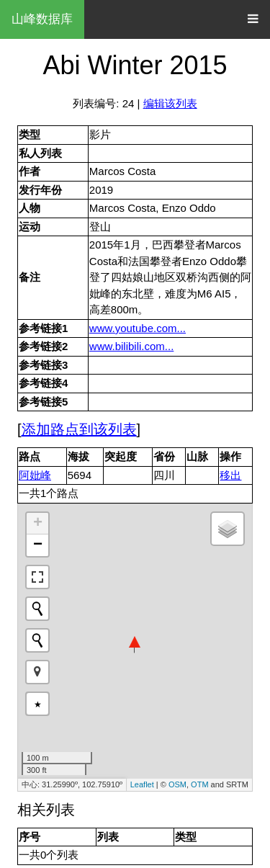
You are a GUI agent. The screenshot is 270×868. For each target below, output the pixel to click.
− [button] (38, 545)
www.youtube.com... (138, 328)
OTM (199, 784)
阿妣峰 (35, 475)
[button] (37, 672)
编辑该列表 (170, 103)
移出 (230, 475)
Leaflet (142, 784)
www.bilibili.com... (132, 346)
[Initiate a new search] (37, 609)
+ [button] (38, 524)
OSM (177, 784)
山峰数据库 (42, 19)
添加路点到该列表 (79, 429)
